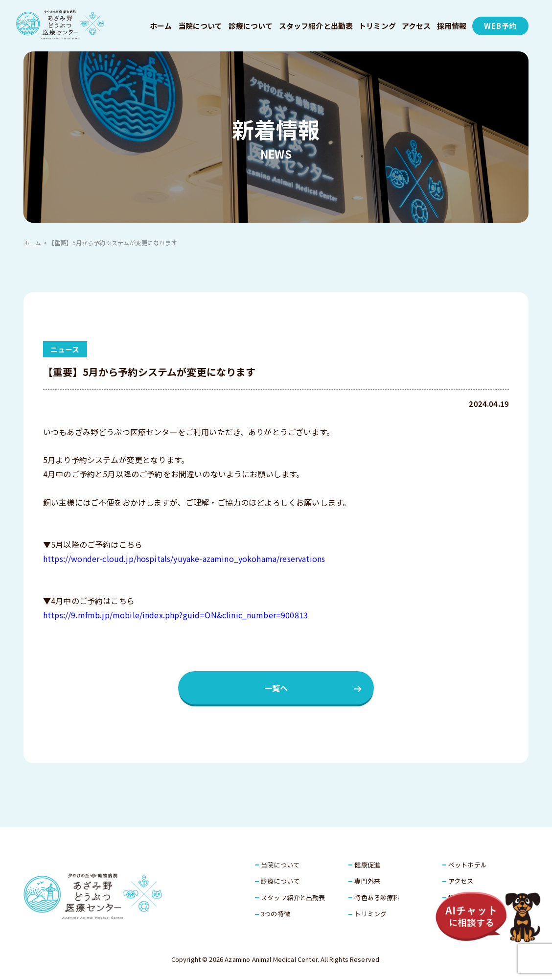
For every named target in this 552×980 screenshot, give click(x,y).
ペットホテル (468, 865)
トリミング (377, 26)
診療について (251, 26)
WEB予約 (500, 26)
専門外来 (367, 881)
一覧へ (276, 688)
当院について (200, 26)
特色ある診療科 (377, 898)
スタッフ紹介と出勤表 (316, 26)
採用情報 (452, 26)
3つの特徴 (276, 914)
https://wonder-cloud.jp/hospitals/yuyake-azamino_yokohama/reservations (184, 559)
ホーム (161, 26)
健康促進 (367, 865)
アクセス (416, 26)
